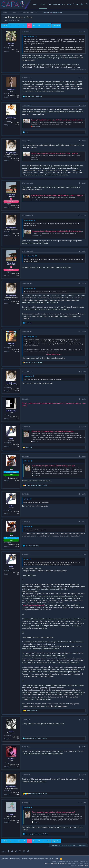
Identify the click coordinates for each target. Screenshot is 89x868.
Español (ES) (15, 859)
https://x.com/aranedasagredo (34, 605)
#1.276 (84, 555)
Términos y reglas (27, 859)
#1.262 (84, 77)
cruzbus (11, 759)
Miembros (71, 4)
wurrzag (11, 343)
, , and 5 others (36, 738)
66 (39, 26)
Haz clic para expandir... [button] (54, 354)
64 (29, 26)
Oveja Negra (11, 153)
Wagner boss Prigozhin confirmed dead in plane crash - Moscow (54, 153)
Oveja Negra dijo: (29, 36)
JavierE (11, 814)
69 (49, 26)
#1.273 (84, 456)
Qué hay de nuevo (56, 4)
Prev (5, 26)
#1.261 (84, 32)
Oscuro (5, 859)
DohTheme (85, 865)
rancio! (11, 43)
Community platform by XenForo (70, 862)
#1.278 (84, 747)
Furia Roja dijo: (28, 220)
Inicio (35, 4)
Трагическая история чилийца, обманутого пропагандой (52, 431)
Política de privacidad (41, 859)
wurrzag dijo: (28, 376)
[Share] (79, 32)
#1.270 (84, 371)
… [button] (15, 26)
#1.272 (84, 427)
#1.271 (84, 399)
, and (33, 96)
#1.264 (84, 141)
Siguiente (55, 26)
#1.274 (84, 494)
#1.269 (84, 332)
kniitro (11, 731)
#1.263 (84, 105)
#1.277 (84, 719)
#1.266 (84, 216)
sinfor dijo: (27, 461)
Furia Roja (8, 20)
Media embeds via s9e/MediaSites (78, 864)
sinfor (11, 438)
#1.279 (84, 775)
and (32, 710)
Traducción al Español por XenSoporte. (55, 864)
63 (24, 26)
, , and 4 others (37, 485)
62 (19, 26)
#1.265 (84, 183)
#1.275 (84, 522)
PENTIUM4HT (11, 411)
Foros (43, 4)
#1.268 (84, 284)
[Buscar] (87, 4)
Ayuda (52, 859)
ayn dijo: (26, 499)
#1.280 (84, 803)
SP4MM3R (11, 89)
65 (34, 26)
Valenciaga (11, 117)
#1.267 (84, 251)
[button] (64, 4)
